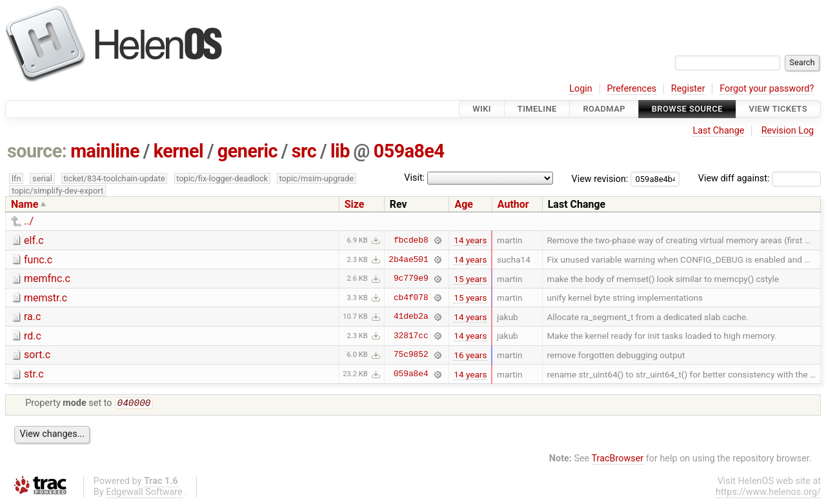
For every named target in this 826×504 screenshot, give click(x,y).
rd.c (33, 336)
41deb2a (411, 317)
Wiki (482, 109)
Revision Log (788, 131)
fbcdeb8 (411, 240)
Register (688, 89)
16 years (470, 355)
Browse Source (687, 109)
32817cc (411, 336)
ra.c (32, 317)
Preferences (631, 89)
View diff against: (760, 178)
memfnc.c (47, 278)
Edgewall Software (144, 493)
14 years (470, 240)
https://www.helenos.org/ (768, 493)
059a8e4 (409, 151)
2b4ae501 (408, 259)
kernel (178, 151)
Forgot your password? (767, 89)
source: (37, 151)
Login (581, 89)
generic (247, 151)
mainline (105, 151)
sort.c (37, 355)
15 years (470, 279)
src (304, 151)
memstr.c (45, 298)
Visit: (414, 178)
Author (513, 204)
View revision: (600, 178)
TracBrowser (618, 460)
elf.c (34, 240)
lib (340, 151)
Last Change (718, 131)
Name (25, 204)
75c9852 (411, 355)
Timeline (537, 109)
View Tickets (778, 109)
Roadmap (604, 109)
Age (464, 204)
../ (29, 221)
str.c (34, 374)
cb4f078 (411, 297)
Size (355, 204)
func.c (38, 260)
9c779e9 (411, 279)
